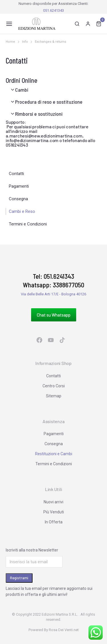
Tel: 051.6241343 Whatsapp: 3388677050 (53, 280)
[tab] (53, 90)
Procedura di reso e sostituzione (49, 102)
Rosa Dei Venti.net (64, 630)
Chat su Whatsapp (54, 315)
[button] (9, 24)
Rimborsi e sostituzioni (39, 114)
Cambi (22, 90)
